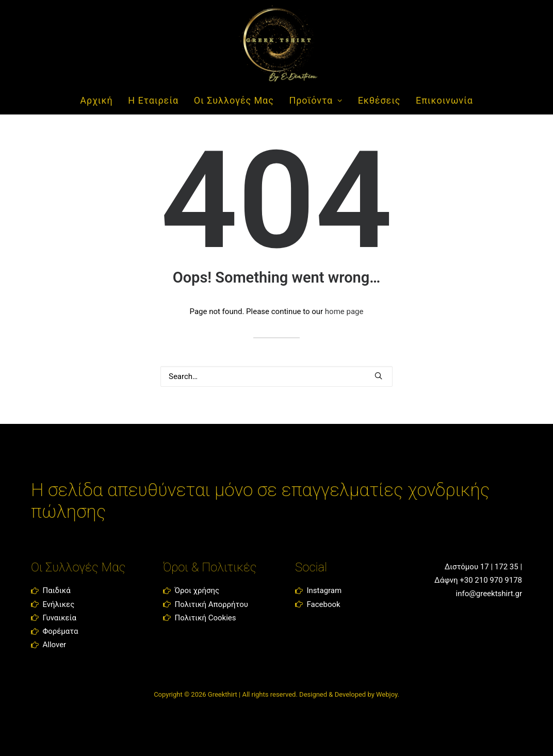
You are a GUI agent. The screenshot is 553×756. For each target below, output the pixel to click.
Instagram (324, 590)
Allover (54, 645)
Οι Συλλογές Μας (234, 100)
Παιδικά (56, 590)
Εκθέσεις (379, 100)
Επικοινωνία (444, 100)
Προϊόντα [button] (315, 100)
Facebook (323, 604)
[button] (378, 376)
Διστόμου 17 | (468, 567)
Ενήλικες (58, 604)
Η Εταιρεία (153, 100)
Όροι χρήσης (197, 590)
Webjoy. (388, 694)
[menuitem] (100, 101)
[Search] (276, 376)
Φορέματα (60, 631)
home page (344, 311)
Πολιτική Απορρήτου (211, 604)
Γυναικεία (59, 618)
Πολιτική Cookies (205, 618)
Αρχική (96, 100)
